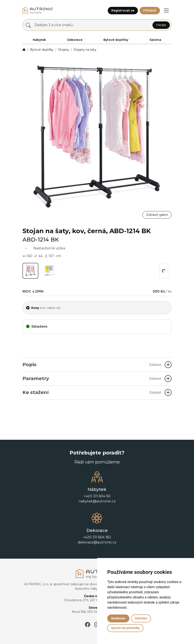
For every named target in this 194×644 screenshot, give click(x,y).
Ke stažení (92, 392)
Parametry (92, 378)
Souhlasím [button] (118, 618)
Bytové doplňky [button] (116, 40)
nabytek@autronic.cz (97, 501)
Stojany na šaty (85, 50)
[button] (166, 10)
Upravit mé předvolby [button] (125, 628)
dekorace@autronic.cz (97, 542)
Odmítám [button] (141, 618)
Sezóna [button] (155, 40)
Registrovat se (123, 10)
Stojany (64, 50)
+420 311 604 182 (97, 537)
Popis (92, 365)
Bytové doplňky (42, 50)
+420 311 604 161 (97, 496)
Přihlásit (150, 10)
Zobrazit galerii (157, 215)
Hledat (161, 25)
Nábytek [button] (39, 40)
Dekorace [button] (75, 40)
